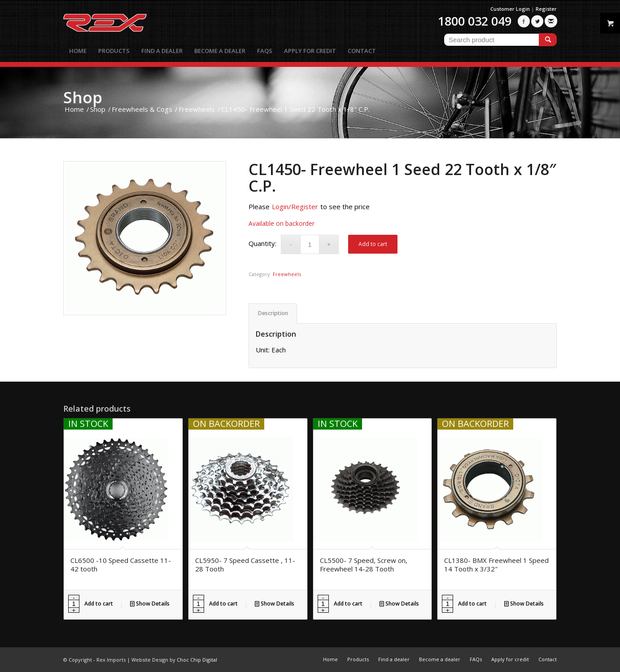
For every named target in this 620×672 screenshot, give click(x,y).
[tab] (273, 314)
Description (273, 313)
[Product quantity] (310, 244)
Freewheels (287, 274)
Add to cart (373, 244)
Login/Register (295, 206)
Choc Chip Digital (197, 660)
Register (546, 9)
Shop (83, 97)
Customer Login (510, 9)
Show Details (150, 604)
